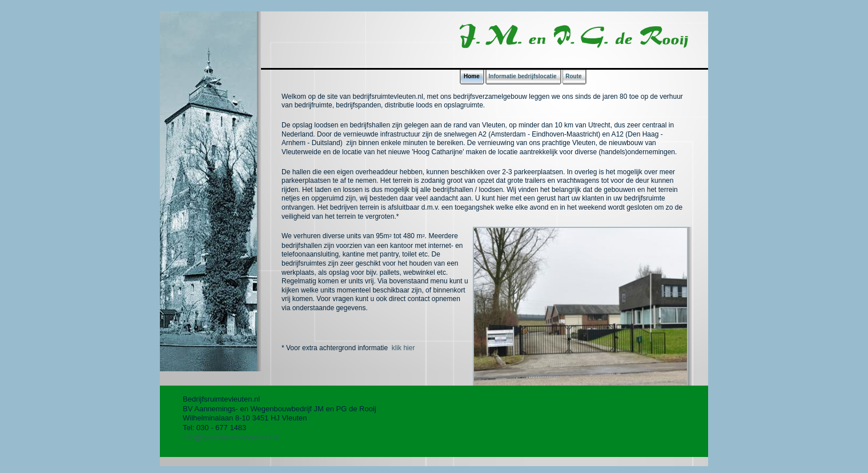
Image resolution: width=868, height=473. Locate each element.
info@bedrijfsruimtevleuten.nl (231, 437)
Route (573, 76)
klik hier (402, 348)
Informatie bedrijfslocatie (523, 76)
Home (472, 76)
